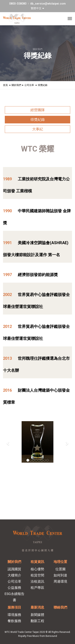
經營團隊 (38, 110)
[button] (8, 443)
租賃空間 (37, 575)
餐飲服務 (14, 621)
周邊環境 (60, 581)
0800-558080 (18, 4)
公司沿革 (29, 85)
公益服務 (14, 588)
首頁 (5, 85)
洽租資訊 (37, 581)
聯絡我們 (60, 607)
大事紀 (38, 129)
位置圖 (60, 569)
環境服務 (14, 615)
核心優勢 (37, 569)
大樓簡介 (14, 575)
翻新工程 (37, 621)
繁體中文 (37, 8)
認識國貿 (14, 569)
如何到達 (60, 575)
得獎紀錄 (38, 119)
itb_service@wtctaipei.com (48, 4)
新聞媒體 (37, 615)
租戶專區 (37, 588)
